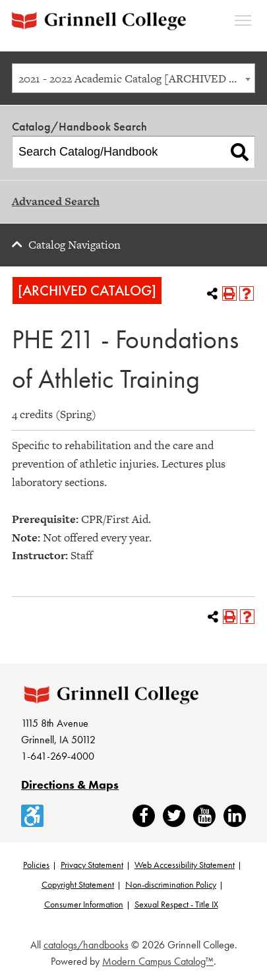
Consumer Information (84, 904)
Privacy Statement (92, 865)
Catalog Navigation (74, 245)
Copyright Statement (78, 884)
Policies (36, 865)
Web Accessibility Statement (185, 865)
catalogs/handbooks (86, 945)
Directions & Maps (70, 784)
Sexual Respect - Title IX (176, 904)
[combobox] (133, 78)
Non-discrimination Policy (171, 884)
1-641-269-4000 (58, 756)
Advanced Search (56, 201)
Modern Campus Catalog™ (158, 961)
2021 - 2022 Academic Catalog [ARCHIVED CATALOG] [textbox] (136, 78)
